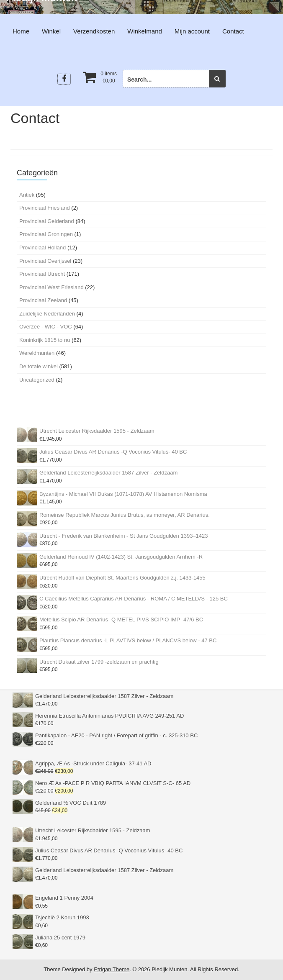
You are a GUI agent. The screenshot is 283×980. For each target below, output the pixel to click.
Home (21, 31)
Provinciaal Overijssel (45, 261)
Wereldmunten (37, 353)
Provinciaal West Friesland (51, 287)
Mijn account (192, 31)
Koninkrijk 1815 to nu (45, 340)
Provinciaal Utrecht (42, 274)
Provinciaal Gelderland (47, 221)
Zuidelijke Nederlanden (47, 314)
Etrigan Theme (112, 969)
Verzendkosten (94, 31)
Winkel (51, 31)
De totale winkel (39, 366)
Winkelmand (145, 31)
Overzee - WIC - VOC (46, 327)
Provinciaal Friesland (45, 208)
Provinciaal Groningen (46, 234)
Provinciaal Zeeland (43, 300)
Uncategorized (37, 380)
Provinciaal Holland (42, 248)
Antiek (27, 195)
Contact (233, 31)
